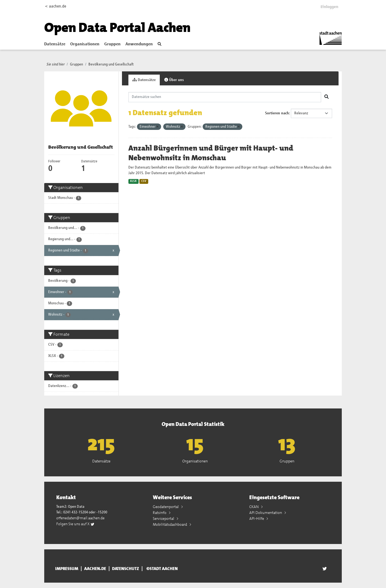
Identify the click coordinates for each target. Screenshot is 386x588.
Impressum (67, 569)
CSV (144, 181)
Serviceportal (164, 518)
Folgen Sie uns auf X (75, 524)
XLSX (133, 181)
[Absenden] (326, 97)
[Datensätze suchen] (225, 97)
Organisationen (85, 44)
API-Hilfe (257, 518)
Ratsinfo (160, 513)
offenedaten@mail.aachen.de (80, 518)
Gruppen (112, 44)
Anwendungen (139, 44)
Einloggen (329, 7)
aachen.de (95, 569)
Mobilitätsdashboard (170, 524)
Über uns (174, 80)
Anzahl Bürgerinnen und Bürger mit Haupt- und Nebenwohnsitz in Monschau (211, 153)
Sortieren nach (277, 113)
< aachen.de (56, 6)
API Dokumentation (266, 513)
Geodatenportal (166, 507)
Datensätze (55, 44)
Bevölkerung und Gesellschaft (111, 64)
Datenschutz (126, 569)
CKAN (254, 507)
